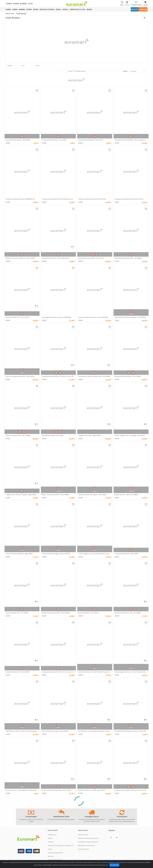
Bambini (24, 4)
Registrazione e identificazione (86, 845)
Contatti (50, 838)
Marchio (135, 9)
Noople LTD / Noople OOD (55, 860)
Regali (58, 9)
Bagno (89, 9)
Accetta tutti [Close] (114, 865)
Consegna (51, 842)
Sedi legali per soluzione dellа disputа (88, 842)
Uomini (9, 4)
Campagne (143, 9)
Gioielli (65, 9)
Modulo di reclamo (83, 835)
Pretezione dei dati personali (55, 853)
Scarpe (29, 9)
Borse (36, 9)
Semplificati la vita (78, 9)
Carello (145, 3)
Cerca (127, 3)
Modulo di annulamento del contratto (88, 838)
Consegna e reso (52, 835)
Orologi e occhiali (47, 9)
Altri (30, 4)
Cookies (50, 849)
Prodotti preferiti (136, 3)
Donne (16, 4)
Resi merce (51, 856)
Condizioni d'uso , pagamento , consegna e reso (61, 845)
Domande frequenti (83, 849)
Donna (15, 9)
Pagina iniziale (10, 13)
